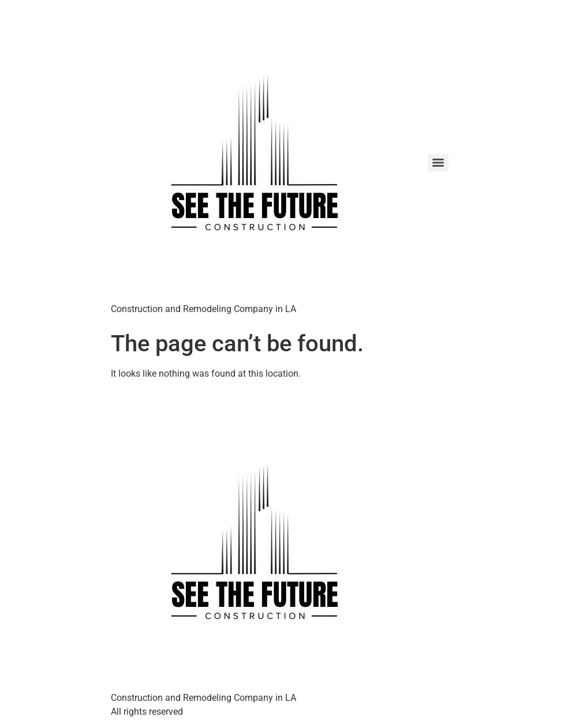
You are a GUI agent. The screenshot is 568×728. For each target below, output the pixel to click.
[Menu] (438, 163)
